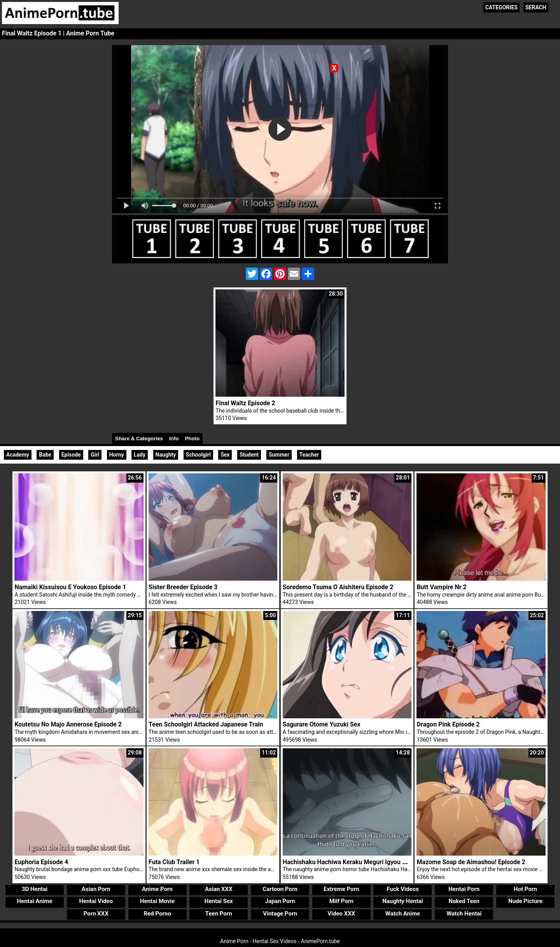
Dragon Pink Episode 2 (448, 724)
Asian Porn (96, 889)
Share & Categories (139, 438)
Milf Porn (341, 901)
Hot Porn (525, 889)
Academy (18, 455)
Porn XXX (96, 914)
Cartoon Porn (280, 889)
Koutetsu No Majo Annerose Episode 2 (68, 724)
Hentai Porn (464, 889)
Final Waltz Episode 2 (245, 403)
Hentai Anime (34, 901)
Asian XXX (219, 889)
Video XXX (341, 914)
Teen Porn (219, 914)
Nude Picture (525, 901)
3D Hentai (35, 889)
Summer (279, 455)
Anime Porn (157, 889)
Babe (45, 455)
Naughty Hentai (403, 901)
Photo (192, 438)
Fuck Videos (403, 889)
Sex (225, 455)
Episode (71, 455)
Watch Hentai (464, 914)
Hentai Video (96, 901)
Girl (95, 455)
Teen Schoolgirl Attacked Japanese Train (206, 724)
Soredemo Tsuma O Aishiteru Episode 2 (338, 587)
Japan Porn (280, 901)
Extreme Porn (341, 889)
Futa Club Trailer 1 (174, 862)
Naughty (166, 455)
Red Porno (157, 914)
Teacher (309, 455)
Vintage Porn (280, 914)
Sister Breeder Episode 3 (183, 587)
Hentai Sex (219, 901)
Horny (117, 455)
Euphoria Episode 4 (41, 862)
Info (174, 438)
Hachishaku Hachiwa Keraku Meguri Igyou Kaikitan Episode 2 (368, 862)
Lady (140, 455)
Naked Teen (464, 901)
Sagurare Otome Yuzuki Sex (322, 724)
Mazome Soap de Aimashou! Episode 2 (471, 862)
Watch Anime (403, 914)
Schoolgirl (198, 455)
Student (249, 455)
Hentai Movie (157, 901)
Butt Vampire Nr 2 (441, 587)
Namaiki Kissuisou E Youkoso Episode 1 (70, 587)
